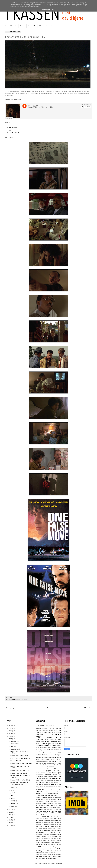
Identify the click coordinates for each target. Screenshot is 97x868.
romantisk (46, 826)
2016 (11, 820)
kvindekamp (44, 794)
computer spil (49, 751)
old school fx (44, 807)
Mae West (44, 798)
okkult (37, 807)
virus (41, 855)
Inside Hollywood (54, 780)
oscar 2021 (58, 813)
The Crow (59, 844)
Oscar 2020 (50, 813)
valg (49, 853)
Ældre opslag (87, 708)
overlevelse (38, 817)
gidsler (54, 771)
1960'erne (52, 730)
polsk (55, 819)
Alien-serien (53, 740)
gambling (43, 771)
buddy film (50, 749)
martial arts (58, 798)
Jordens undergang (50, 786)
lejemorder (51, 794)
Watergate (59, 855)
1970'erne (58, 730)
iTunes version (14, 132)
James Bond (50, 784)
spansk (44, 837)
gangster (49, 771)
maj (12, 796)
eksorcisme (59, 759)
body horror (58, 747)
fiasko (37, 765)
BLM (53, 747)
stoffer (41, 841)
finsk (55, 765)
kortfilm (59, 792)
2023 (11, 734)
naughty (59, 804)
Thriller (25, 700)
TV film (59, 849)
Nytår (60, 805)
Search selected (50, 725)
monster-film (48, 801)
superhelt (59, 840)
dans (37, 753)
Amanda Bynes (40, 741)
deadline (50, 753)
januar (13, 806)
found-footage (43, 767)
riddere (52, 824)
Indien (48, 780)
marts (12, 801)
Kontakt (53, 26)
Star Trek (56, 839)
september (14, 749)
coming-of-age (40, 751)
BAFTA (57, 743)
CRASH (59, 751)
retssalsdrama (39, 824)
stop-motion (47, 841)
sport (46, 839)
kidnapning (56, 790)
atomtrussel (51, 743)
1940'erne (38, 730)
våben (54, 855)
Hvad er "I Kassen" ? (11, 26)
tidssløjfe (52, 847)
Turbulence (53, 849)
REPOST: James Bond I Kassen (20, 758)
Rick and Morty (46, 824)
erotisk (49, 761)
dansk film (42, 753)
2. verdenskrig (57, 732)
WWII (50, 857)
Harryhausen (39, 777)
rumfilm (52, 826)
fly (61, 765)
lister (40, 796)
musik (60, 802)
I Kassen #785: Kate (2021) (18, 773)
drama (58, 757)
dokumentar (39, 757)
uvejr (46, 853)
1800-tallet (45, 728)
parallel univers (53, 817)
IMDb (11, 130)
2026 (11, 726)
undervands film (40, 853)
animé (60, 741)
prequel (56, 821)
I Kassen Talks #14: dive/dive (19, 761)
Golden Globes (40, 773)
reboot (43, 822)
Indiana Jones (39, 780)
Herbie (56, 777)
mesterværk (47, 800)
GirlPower (59, 771)
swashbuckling (50, 842)
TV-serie (38, 851)
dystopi (38, 759)
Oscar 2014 (39, 811)
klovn (60, 790)
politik (51, 819)
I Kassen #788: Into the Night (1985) (21, 764)
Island (52, 782)
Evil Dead (59, 761)
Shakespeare (46, 833)
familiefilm (38, 763)
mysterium (39, 803)
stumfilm (53, 841)
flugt (58, 765)
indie (45, 780)
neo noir (21, 700)
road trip (56, 824)
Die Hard (38, 755)
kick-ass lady (49, 790)
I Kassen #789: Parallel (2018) (19, 756)
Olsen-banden (53, 807)
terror (46, 844)
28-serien (49, 737)
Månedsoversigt (48, 803)
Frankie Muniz (58, 767)
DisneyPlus (58, 755)
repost (52, 822)
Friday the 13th (52, 769)
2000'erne (39, 735)
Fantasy (44, 763)
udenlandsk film (53, 851)
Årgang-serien (52, 858)
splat (60, 837)
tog (61, 847)
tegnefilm (41, 844)
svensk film (39, 842)
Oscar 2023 (49, 815)
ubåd (47, 851)
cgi (61, 749)
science (59, 828)
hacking (55, 775)
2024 (11, 731)
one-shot (53, 809)
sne (60, 835)
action (58, 737)
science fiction (43, 830)
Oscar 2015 (46, 811)
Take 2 (56, 842)
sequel (59, 831)
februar (13, 804)
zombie (45, 858)
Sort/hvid (38, 837)
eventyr (54, 761)
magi (49, 798)
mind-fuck (54, 800)
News (52, 805)
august (13, 788)
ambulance (54, 741)
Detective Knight (57, 753)
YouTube (41, 858)
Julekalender (47, 788)
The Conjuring (52, 844)
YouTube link (13, 127)
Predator (51, 821)
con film (55, 751)
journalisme (58, 786)
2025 (11, 728)
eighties (53, 759)
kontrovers (53, 792)
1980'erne (39, 732)
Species (49, 837)
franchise (51, 767)
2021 (11, 739)
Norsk (56, 805)
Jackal (41, 784)
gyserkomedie (39, 775)
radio (60, 821)
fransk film (39, 769)
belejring (42, 747)
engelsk (45, 761)
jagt (45, 784)
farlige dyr (49, 763)
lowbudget (52, 796)
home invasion (45, 779)
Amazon (47, 741)
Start (48, 708)
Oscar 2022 (40, 815)
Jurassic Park (57, 788)
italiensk (56, 782)
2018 (11, 815)
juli (11, 790)
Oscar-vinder (58, 815)
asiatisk (44, 743)
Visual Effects (47, 855)
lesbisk (56, 794)
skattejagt (53, 833)
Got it (54, 9)
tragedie (44, 849)
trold (48, 849)
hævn (50, 779)
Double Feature (47, 757)
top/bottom (39, 849)
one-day (59, 807)
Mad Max (38, 798)
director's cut (51, 755)
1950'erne (45, 730)
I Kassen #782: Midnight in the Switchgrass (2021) (19, 784)
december (14, 741)
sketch (57, 833)
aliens (60, 739)
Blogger (59, 863)
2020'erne (40, 737)
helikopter (50, 777)
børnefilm (56, 749)
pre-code (46, 821)
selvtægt (53, 831)
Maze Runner (39, 800)
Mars (53, 798)
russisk (56, 826)
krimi (40, 794)
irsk (49, 782)
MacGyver (59, 796)
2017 (11, 817)
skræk (41, 835)
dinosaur (44, 755)
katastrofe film (40, 790)
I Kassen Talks (43, 26)
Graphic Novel (51, 773)
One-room (47, 809)
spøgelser (50, 839)
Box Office (43, 749)
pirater (37, 819)
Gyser (59, 773)
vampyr (53, 853)
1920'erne (51, 728)
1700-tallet (38, 728)
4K (54, 737)
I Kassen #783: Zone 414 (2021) (20, 780)
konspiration (46, 792)
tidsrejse (46, 847)
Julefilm (38, 788)
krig (37, 794)
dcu (46, 753)
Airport (46, 740)
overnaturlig (45, 817)
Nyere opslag (10, 708)
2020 (11, 809)
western (45, 857)
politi (47, 819)
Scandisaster (52, 828)
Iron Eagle (45, 782)
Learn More (46, 9)
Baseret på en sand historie (51, 745)
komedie (39, 792)
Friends (60, 769)
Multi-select (40, 725)
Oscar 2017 (54, 811)
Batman (37, 747)
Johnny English (40, 786)
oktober (13, 746)
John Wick (58, 784)
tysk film (43, 851)
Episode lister (32, 26)
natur (56, 804)
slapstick (52, 835)
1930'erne (58, 728)
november (14, 744)
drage (53, 757)
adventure (39, 739)
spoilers (38, 839)
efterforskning (45, 759)
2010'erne (57, 735)
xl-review (55, 856)
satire (45, 828)
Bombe (37, 749)
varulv (57, 853)
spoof (42, 839)
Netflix (47, 805)
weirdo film (39, 856)
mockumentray (39, 802)
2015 (11, 823)
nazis (37, 805)
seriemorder (39, 833)
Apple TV (38, 743)
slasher (57, 835)
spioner (54, 837)
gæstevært (48, 775)
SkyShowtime (46, 835)
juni (12, 793)
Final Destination (49, 765)
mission (59, 799)
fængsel (38, 771)
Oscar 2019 (42, 813)
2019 (11, 812)
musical (55, 802)
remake (48, 822)
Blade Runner (48, 747)
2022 (11, 736)
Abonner (23, 26)
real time (38, 822)
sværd (44, 842)
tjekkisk (57, 847)
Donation (61, 26)
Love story (45, 796)
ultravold (59, 851)
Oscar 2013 (58, 809)
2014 (11, 825)
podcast (42, 819)
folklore (37, 767)
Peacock (59, 817)
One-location (39, 809)
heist (45, 777)
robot (40, 826)
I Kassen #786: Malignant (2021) (20, 771)
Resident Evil (58, 822)
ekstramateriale (39, 761)
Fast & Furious (57, 763)
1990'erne (15, 700)
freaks (45, 769)
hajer (60, 775)
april (12, 798)
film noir (42, 765)
